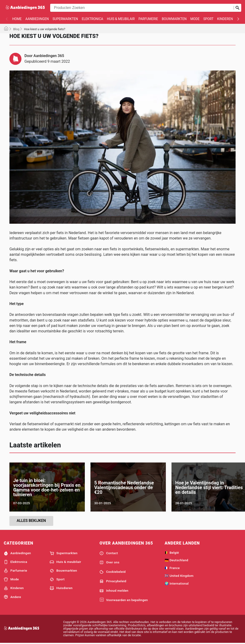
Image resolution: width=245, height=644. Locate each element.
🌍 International (177, 583)
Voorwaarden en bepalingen (124, 600)
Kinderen (225, 19)
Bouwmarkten (174, 19)
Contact (109, 553)
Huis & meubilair (121, 19)
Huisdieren (61, 588)
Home (17, 19)
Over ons (109, 562)
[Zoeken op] (237, 8)
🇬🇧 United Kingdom (179, 576)
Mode (195, 19)
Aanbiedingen (37, 19)
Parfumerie (148, 19)
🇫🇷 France (172, 568)
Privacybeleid (113, 581)
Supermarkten (65, 19)
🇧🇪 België (172, 553)
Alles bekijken (31, 521)
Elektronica (92, 19)
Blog (16, 29)
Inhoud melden (114, 591)
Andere (12, 597)
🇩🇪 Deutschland (176, 560)
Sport (208, 19)
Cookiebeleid (112, 572)
